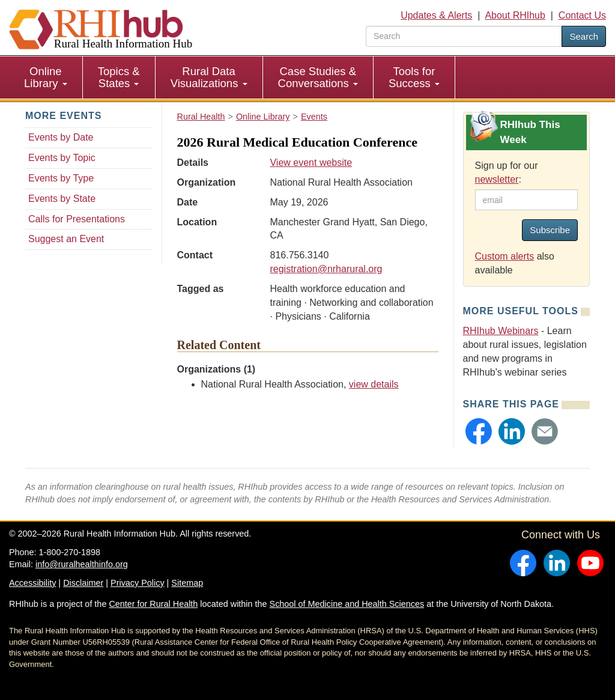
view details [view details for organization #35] (374, 384)
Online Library (46, 77)
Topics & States (119, 77)
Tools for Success (414, 77)
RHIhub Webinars (501, 331)
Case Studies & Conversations (318, 77)
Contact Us (582, 15)
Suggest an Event (66, 239)
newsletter (497, 179)
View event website (311, 163)
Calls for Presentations (77, 219)
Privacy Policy (138, 583)
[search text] (464, 36)
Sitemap (187, 583)
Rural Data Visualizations (209, 77)
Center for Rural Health (153, 604)
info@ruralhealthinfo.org (82, 564)
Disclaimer (83, 583)
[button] (479, 431)
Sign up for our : (507, 172)
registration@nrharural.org (326, 269)
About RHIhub (515, 15)
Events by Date (61, 137)
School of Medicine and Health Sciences (347, 604)
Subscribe (550, 230)
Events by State (62, 199)
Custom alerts (505, 256)
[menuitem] (46, 78)
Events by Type (61, 178)
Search (584, 36)
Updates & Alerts (436, 15)
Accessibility (32, 583)
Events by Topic (62, 158)
